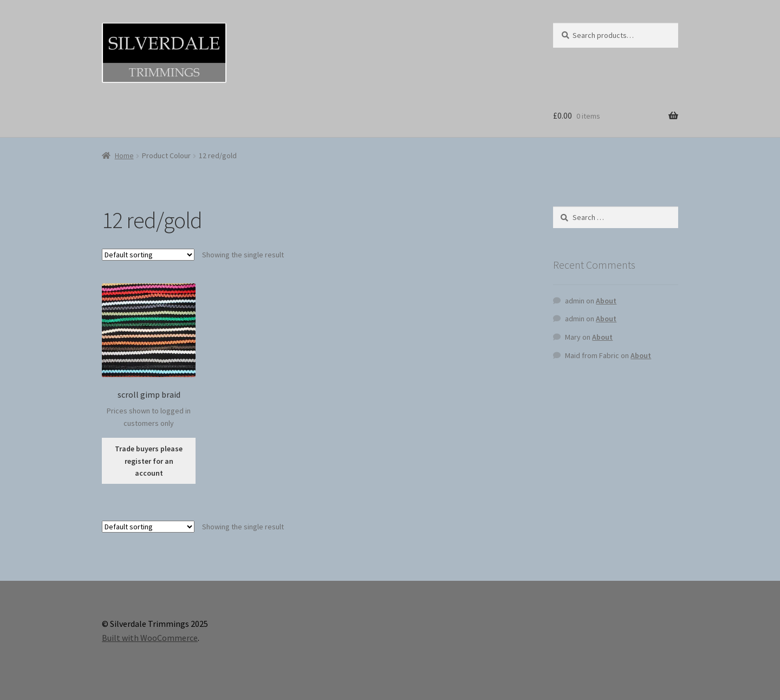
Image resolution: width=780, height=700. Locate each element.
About (606, 301)
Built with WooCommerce (150, 638)
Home (124, 155)
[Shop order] (148, 255)
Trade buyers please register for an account (149, 461)
